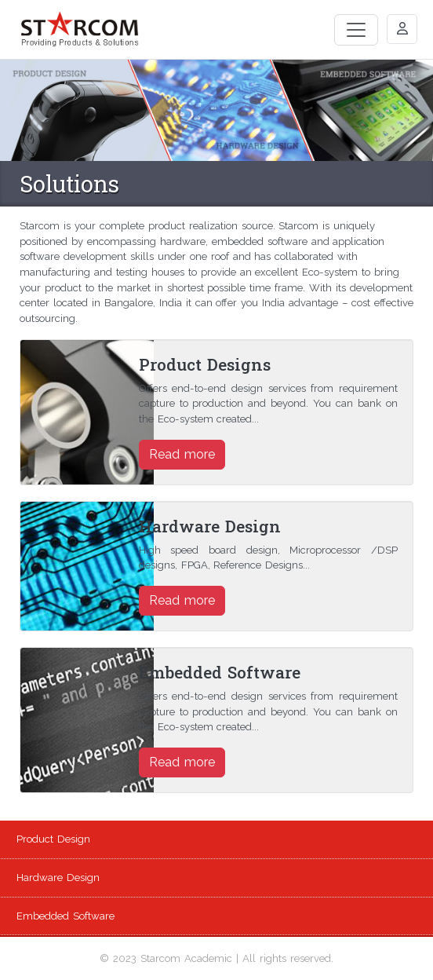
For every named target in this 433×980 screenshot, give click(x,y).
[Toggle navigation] (356, 30)
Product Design (53, 839)
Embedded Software (65, 916)
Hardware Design (58, 878)
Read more (182, 454)
